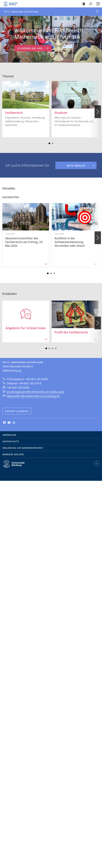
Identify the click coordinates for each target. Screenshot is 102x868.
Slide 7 (56, 345)
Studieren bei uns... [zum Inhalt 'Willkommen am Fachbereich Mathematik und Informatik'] (33, 48)
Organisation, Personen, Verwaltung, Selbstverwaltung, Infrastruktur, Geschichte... (26, 101)
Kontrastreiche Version (83, 4)
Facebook (4, 420)
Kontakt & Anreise (17, 408)
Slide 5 (54, 270)
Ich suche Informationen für (27, 162)
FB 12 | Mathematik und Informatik (97, 12)
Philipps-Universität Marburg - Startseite (11, 4)
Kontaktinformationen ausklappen (96, 461)
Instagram (14, 420)
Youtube (9, 420)
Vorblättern (98, 107)
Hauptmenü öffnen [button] (97, 4)
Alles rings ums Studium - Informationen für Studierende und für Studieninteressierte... (75, 101)
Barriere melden (13, 451)
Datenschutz (11, 439)
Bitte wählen (70, 162)
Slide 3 (53, 140)
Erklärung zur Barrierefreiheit (23, 445)
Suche (90, 4)
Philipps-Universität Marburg (16, 463)
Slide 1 (49, 140)
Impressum (9, 432)
